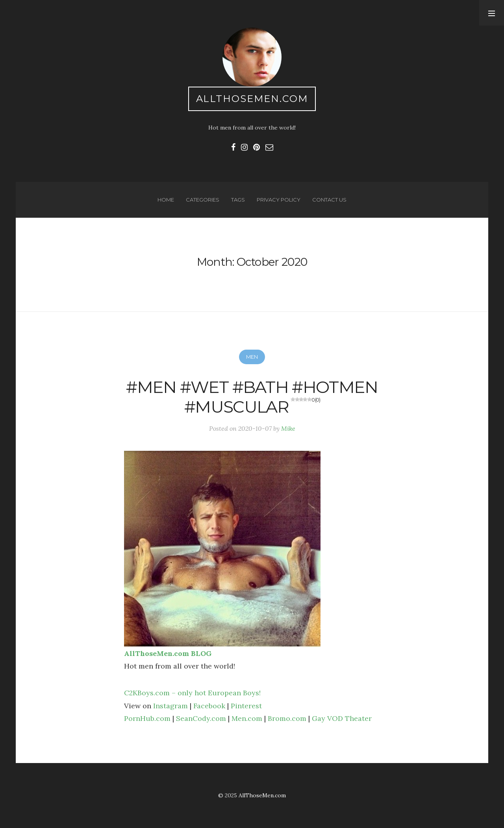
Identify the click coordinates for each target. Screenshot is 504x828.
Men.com (247, 718)
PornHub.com (147, 718)
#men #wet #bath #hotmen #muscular (252, 397)
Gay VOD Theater (342, 718)
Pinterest (246, 706)
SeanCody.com (201, 718)
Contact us (329, 200)
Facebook (209, 706)
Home (166, 200)
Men (252, 357)
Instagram (170, 706)
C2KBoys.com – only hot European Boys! (192, 693)
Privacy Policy (279, 200)
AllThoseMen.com (252, 99)
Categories (203, 200)
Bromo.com (287, 718)
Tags (238, 200)
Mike (288, 428)
